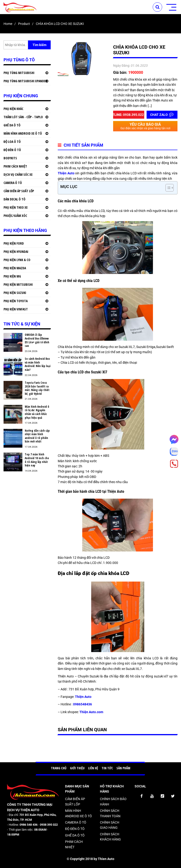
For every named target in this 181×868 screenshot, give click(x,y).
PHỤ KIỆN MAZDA (15, 268)
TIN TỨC (107, 768)
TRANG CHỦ (59, 768)
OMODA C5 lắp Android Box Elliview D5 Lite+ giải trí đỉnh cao (37, 340)
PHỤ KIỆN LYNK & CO (17, 260)
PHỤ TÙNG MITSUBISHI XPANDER (25, 81)
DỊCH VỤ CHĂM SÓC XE (18, 174)
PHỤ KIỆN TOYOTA (16, 301)
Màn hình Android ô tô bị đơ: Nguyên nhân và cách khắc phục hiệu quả (37, 412)
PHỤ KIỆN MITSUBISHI (18, 284)
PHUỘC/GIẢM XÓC (15, 216)
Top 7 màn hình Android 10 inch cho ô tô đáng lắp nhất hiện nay (37, 460)
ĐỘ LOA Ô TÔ (12, 142)
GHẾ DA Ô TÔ (12, 125)
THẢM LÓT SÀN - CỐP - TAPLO (23, 117)
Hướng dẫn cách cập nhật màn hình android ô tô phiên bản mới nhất (37, 436)
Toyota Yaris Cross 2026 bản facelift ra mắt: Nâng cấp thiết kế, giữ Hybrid (37, 388)
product (24, 24)
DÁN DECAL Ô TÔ (14, 199)
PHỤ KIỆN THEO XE (16, 207)
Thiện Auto (66, 173)
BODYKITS (10, 158)
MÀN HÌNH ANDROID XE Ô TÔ (23, 133)
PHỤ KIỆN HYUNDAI (16, 252)
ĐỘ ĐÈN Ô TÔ (12, 150)
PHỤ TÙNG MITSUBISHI (19, 73)
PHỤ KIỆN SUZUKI (15, 293)
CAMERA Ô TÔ (13, 183)
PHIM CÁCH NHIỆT (15, 166)
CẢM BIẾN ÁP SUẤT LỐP (19, 191)
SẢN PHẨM (123, 768)
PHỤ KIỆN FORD (14, 243)
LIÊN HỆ (93, 768)
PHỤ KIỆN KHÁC (13, 109)
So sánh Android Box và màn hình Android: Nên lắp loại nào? (38, 364)
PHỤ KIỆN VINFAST (16, 309)
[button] (167, 188)
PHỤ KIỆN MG (12, 276)
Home (8, 24)
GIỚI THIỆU (77, 768)
